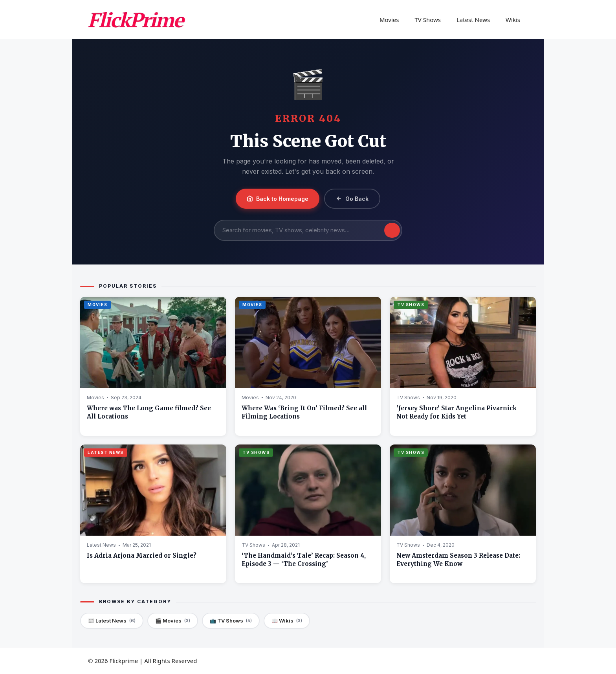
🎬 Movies (173, 621)
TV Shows (428, 20)
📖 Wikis (287, 621)
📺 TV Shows (231, 621)
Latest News (473, 20)
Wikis (513, 20)
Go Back (352, 199)
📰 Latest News (112, 621)
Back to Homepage (278, 199)
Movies (389, 20)
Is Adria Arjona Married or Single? (142, 556)
